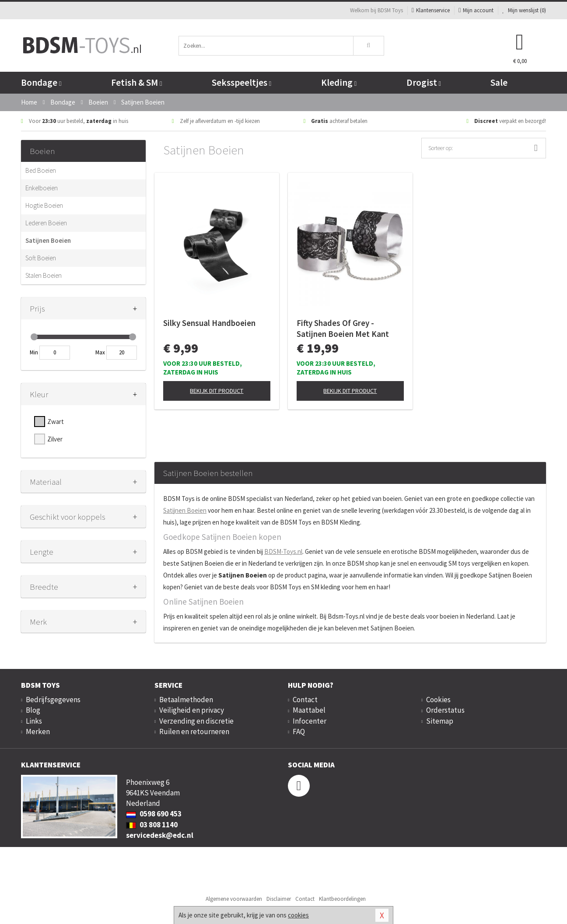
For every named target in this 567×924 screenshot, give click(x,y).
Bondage (41, 82)
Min (34, 352)
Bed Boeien (41, 170)
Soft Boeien (41, 258)
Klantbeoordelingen (342, 899)
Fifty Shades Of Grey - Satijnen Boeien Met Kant (343, 328)
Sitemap (440, 721)
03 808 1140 (152, 825)
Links (34, 721)
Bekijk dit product (217, 391)
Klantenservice (431, 10)
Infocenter (310, 721)
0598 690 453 (154, 814)
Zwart (56, 422)
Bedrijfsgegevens (53, 700)
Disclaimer (279, 899)
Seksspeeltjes (241, 82)
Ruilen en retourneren (194, 731)
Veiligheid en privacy (192, 710)
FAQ (299, 731)
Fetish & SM (136, 82)
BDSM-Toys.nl (283, 551)
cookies (298, 915)
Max (100, 352)
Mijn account (476, 10)
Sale (499, 82)
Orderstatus (445, 710)
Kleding (339, 82)
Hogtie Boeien (44, 205)
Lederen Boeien (46, 223)
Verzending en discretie (196, 721)
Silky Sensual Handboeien (209, 323)
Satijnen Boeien (48, 240)
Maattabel (309, 710)
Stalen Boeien (44, 275)
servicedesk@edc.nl (160, 835)
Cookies (438, 700)
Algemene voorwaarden (234, 899)
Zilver (55, 439)
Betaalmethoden (186, 700)
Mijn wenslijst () (524, 10)
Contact (305, 700)
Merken (38, 731)
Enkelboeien (42, 188)
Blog (33, 710)
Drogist (424, 82)
